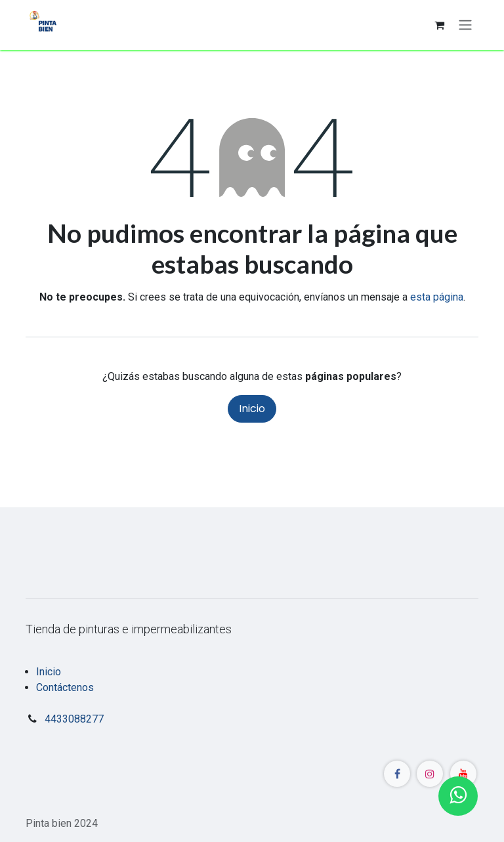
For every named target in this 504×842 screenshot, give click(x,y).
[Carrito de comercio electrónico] (439, 25)
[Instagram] (430, 774)
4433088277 (74, 719)
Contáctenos (65, 687)
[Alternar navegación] (465, 25)
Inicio (252, 409)
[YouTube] (463, 774)
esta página (437, 297)
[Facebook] (397, 774)
